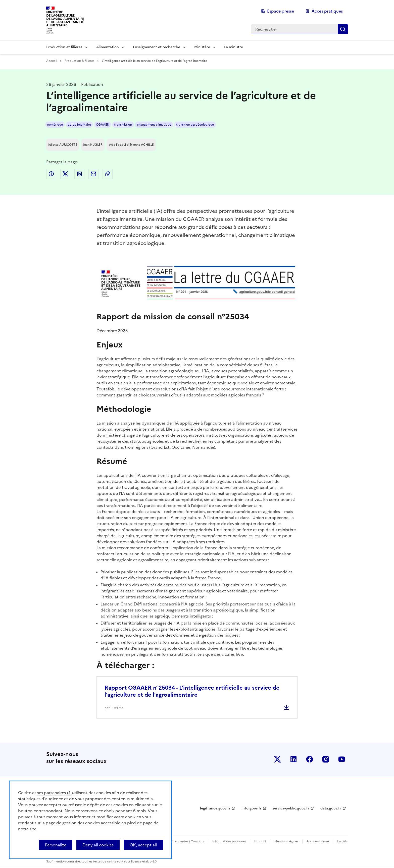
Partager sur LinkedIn (79, 174)
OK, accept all (143, 845)
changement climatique (154, 125)
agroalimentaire (79, 125)
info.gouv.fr (252, 808)
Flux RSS (260, 841)
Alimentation (108, 47)
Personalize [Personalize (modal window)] (56, 845)
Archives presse (318, 841)
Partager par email (93, 174)
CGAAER (103, 125)
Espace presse (281, 11)
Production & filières (79, 61)
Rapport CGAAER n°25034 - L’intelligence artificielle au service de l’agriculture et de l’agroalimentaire (192, 691)
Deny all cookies (98, 845)
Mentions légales (286, 841)
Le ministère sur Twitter (277, 759)
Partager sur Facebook (51, 174)
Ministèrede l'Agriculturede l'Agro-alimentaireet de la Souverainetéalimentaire (65, 19)
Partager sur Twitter (65, 174)
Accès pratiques (327, 11)
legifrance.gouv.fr (215, 808)
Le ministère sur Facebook (310, 759)
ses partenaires (52, 793)
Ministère (202, 47)
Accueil (52, 61)
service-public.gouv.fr (291, 808)
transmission (123, 125)
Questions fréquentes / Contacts (181, 841)
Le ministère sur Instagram (326, 759)
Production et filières (64, 47)
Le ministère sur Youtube (342, 759)
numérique (55, 125)
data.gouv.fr (331, 808)
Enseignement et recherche (157, 47)
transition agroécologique (195, 125)
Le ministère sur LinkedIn (293, 759)
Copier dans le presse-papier (108, 174)
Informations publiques (229, 841)
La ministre (234, 47)
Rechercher (343, 29)
